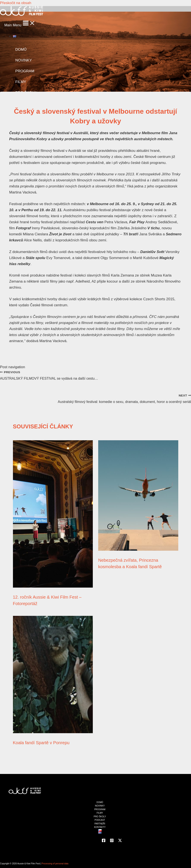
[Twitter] (120, 841)
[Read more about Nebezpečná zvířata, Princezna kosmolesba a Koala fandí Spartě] (138, 550)
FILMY (21, 82)
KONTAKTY (100, 827)
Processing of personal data (55, 864)
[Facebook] (104, 841)
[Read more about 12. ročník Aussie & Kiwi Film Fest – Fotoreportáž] (53, 586)
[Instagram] (112, 841)
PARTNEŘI (100, 824)
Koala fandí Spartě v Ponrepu (41, 743)
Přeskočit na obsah (16, 3)
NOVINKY (24, 60)
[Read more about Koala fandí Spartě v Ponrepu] (53, 732)
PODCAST (100, 820)
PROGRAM (25, 71)
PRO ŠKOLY (100, 817)
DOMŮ (21, 50)
